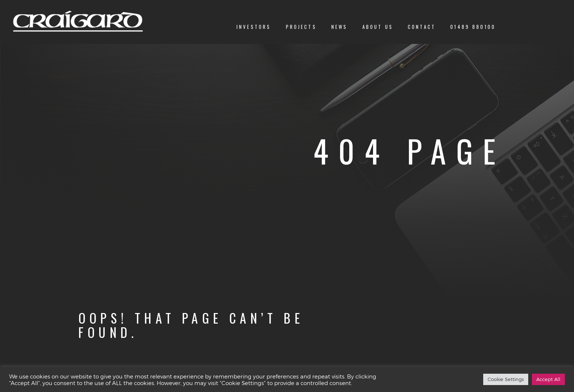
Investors (254, 27)
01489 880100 (473, 27)
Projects (301, 27)
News (340, 27)
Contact (422, 27)
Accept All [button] (548, 379)
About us (378, 27)
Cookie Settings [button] (506, 379)
